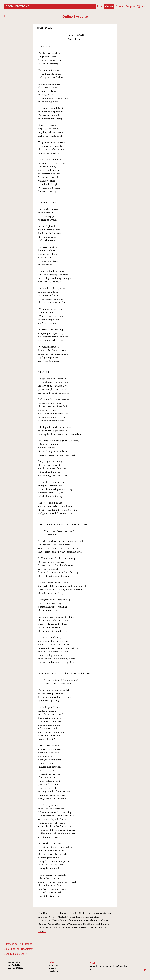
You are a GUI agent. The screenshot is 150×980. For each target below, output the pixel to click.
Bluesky (52, 968)
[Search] (144, 6)
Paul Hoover (75, 39)
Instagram (53, 965)
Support (130, 6)
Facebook (53, 971)
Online (109, 6)
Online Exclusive (75, 17)
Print (100, 6)
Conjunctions (17, 6)
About (119, 6)
